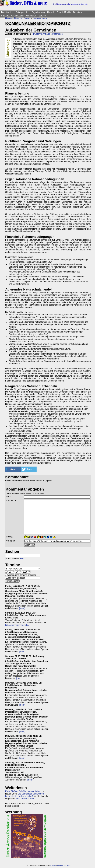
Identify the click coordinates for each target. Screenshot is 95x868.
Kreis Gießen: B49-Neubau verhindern (23, 791)
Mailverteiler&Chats (25, 799)
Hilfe (22, 559)
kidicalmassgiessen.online (17, 625)
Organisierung (38, 12)
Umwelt (51, 12)
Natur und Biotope (22, 18)
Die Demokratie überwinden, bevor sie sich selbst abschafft (25, 795)
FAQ (69, 865)
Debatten (78, 12)
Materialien (31, 16)
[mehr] (22, 608)
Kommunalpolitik (40, 18)
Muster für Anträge (42, 34)
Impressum (61, 865)
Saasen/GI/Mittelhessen (12, 16)
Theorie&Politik (64, 12)
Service (42, 16)
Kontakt (53, 865)
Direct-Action (7, 12)
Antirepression (22, 12)
